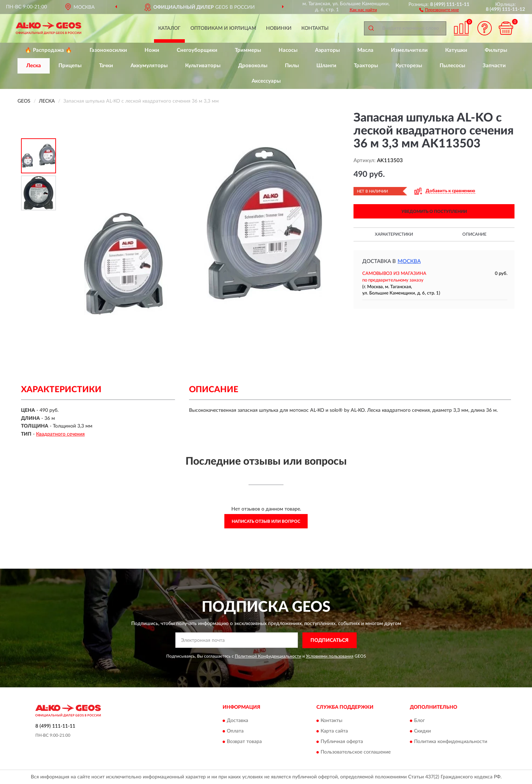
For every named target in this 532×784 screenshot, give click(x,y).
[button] (439, 9)
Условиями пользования (330, 656)
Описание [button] (474, 234)
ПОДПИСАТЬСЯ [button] (330, 640)
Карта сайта (334, 731)
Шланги (326, 66)
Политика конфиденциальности (451, 742)
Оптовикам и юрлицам (223, 28)
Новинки (279, 28)
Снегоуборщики (197, 50)
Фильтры (496, 50)
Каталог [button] (169, 28)
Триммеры (248, 50)
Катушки (456, 50)
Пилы (292, 66)
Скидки (422, 731)
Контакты (315, 28)
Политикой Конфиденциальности (268, 656)
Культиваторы (203, 66)
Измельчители (409, 50)
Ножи (152, 50)
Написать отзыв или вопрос (266, 521)
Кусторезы (409, 66)
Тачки (106, 66)
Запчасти (494, 66)
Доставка (237, 721)
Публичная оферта (342, 742)
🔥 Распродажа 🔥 (48, 50)
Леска (34, 66)
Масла (365, 50)
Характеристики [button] (394, 234)
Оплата (235, 731)
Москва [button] (409, 261)
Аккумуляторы (149, 66)
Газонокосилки (108, 50)
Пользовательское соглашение (356, 752)
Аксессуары (266, 81)
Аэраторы (327, 50)
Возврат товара (244, 742)
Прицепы (70, 66)
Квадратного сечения (60, 434)
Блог (419, 721)
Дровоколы (253, 66)
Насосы (288, 50)
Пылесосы (452, 66)
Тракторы (366, 66)
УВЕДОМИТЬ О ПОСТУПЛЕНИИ (434, 211)
